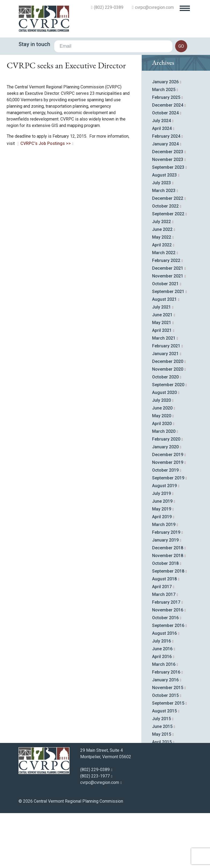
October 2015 (165, 751)
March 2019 (164, 580)
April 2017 (162, 643)
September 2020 (168, 441)
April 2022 (162, 301)
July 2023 (161, 239)
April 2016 (162, 713)
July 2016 (161, 697)
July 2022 (161, 278)
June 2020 (162, 464)
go (181, 46)
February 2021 (166, 402)
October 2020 (165, 433)
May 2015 (162, 790)
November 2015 (168, 744)
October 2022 (165, 262)
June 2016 (162, 705)
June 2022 (162, 285)
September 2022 (168, 270)
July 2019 (161, 549)
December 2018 (168, 604)
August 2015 (164, 767)
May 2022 (162, 293)
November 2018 (168, 612)
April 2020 (162, 480)
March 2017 (164, 650)
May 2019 (162, 565)
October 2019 (165, 526)
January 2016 (165, 736)
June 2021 (162, 371)
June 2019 (162, 557)
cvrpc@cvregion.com (154, 7)
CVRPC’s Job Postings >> (46, 199)
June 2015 (162, 782)
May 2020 (162, 472)
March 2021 (164, 394)
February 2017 (166, 658)
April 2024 (162, 184)
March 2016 (164, 720)
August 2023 (164, 231)
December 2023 (168, 208)
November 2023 (168, 215)
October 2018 (165, 619)
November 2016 (168, 666)
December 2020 (168, 417)
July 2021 (161, 363)
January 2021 (165, 410)
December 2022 (168, 254)
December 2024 (168, 161)
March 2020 (164, 487)
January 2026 (165, 138)
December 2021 (168, 324)
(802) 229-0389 (109, 7)
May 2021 (162, 379)
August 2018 (164, 635)
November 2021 (168, 332)
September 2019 (168, 534)
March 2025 (164, 146)
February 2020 (166, 495)
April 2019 (162, 573)
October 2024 (165, 169)
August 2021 (164, 355)
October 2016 (165, 674)
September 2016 (168, 681)
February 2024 (166, 192)
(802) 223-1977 (95, 832)
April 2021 (162, 386)
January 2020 (165, 503)
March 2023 (164, 247)
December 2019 (168, 511)
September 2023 (168, 223)
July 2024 (161, 177)
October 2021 (165, 340)
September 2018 (168, 627)
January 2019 (165, 596)
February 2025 (166, 153)
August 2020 (164, 448)
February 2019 (166, 588)
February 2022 (166, 316)
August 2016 (164, 689)
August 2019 (164, 542)
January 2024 (165, 200)
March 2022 (164, 309)
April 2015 (162, 798)
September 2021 (168, 347)
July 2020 (161, 456)
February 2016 (166, 728)
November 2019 (168, 518)
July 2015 (161, 775)
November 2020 (168, 425)
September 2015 (168, 759)
